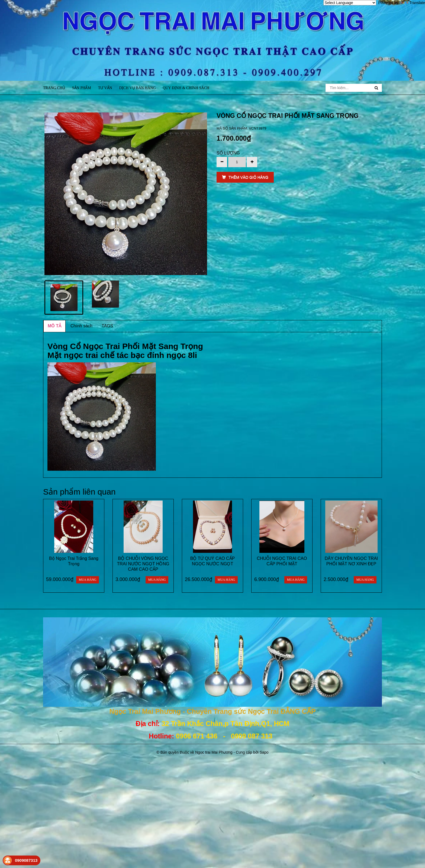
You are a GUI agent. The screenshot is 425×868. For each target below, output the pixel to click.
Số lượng (228, 153)
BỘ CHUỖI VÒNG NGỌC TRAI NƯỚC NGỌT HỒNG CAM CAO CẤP (143, 564)
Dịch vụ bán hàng (138, 88)
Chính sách (81, 326)
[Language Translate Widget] (350, 3)
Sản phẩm (82, 88)
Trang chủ (54, 88)
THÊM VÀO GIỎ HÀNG (245, 177)
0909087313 (26, 860)
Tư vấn (105, 88)
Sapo (264, 752)
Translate (412, 3)
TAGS (107, 326)
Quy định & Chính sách (186, 88)
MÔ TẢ (54, 326)
